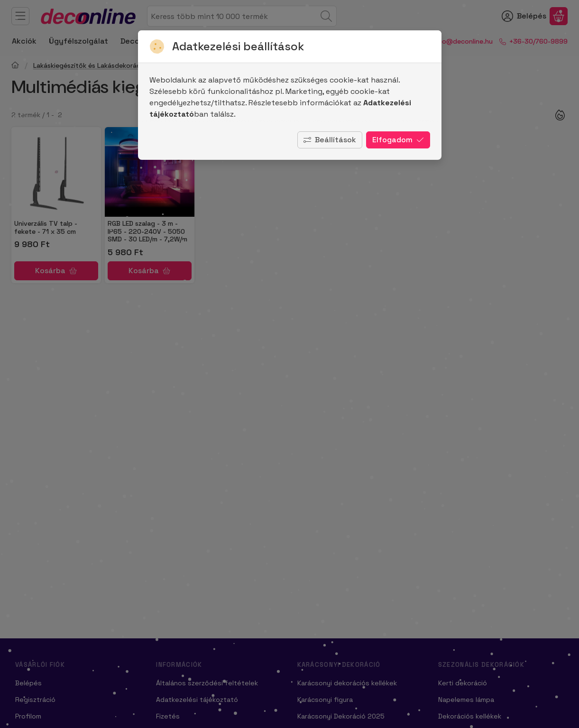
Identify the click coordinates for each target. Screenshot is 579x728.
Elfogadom (398, 140)
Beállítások (330, 140)
